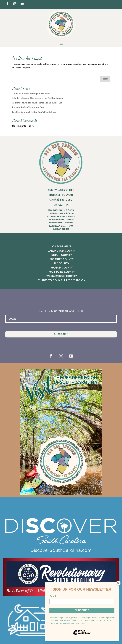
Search (105, 79)
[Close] (118, 583)
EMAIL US (61, 205)
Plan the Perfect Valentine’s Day (28, 107)
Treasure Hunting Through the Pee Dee (31, 93)
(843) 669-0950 (62, 200)
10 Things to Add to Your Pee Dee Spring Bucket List (37, 103)
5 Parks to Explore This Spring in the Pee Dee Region (37, 98)
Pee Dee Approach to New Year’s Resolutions (34, 112)
